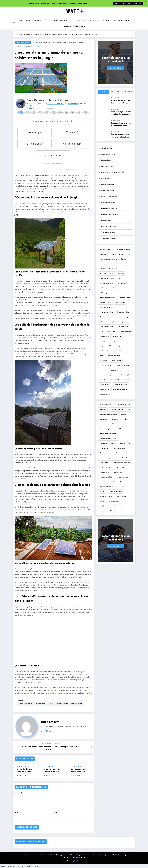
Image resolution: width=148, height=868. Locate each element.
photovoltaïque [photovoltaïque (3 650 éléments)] (104, 336)
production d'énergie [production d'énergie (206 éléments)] (106, 351)
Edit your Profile (76, 726)
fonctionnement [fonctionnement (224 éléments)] (122, 283)
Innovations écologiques (109, 196)
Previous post (47, 743)
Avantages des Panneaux (109, 154)
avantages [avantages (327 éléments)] (103, 254)
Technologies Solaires (108, 239)
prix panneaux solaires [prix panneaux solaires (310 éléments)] (123, 346)
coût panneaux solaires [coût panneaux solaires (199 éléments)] (107, 274)
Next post (59, 743)
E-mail (72, 816)
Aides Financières (107, 148)
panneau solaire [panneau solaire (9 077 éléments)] (124, 327)
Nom (33, 816)
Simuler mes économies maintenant (128, 3)
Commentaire (128, 92)
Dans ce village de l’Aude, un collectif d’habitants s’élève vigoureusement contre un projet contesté (121, 113)
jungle (59, 42)
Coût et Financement (34, 20)
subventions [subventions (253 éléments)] (103, 360)
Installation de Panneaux (23, 42)
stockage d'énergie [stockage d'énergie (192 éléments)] (114, 356)
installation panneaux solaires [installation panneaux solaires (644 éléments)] (108, 293)
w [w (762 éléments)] (105, 370)
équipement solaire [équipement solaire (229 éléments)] (106, 394)
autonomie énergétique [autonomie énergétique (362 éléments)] (123, 249)
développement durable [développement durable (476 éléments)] (107, 278)
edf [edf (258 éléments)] (120, 278)
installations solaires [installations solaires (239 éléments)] (106, 302)
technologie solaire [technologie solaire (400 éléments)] (105, 365)
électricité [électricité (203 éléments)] (103, 380)
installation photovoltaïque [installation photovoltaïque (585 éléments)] (108, 298)
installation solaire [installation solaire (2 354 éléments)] (125, 298)
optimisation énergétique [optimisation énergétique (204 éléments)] (119, 322)
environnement (52, 42)
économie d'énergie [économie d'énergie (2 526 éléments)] (106, 375)
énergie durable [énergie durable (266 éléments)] (105, 385)
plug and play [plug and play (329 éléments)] (104, 341)
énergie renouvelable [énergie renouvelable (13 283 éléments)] (121, 385)
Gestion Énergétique (108, 184)
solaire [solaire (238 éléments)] (102, 356)
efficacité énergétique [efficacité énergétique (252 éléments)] (106, 283)
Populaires (116, 92)
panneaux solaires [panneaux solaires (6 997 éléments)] (125, 331)
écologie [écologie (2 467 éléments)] (113, 370)
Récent (103, 92)
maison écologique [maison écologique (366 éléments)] (125, 317)
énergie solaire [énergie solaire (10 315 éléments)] (104, 389)
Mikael (21, 767)
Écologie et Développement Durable (59, 20)
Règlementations (106, 220)
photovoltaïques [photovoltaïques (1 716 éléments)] (118, 336)
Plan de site (67, 26)
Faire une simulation (116, 68)
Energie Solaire (81, 20)
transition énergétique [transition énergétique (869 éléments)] (122, 365)
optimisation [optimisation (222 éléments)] (103, 322)
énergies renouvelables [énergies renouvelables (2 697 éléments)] (120, 389)
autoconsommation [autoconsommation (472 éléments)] (105, 249)
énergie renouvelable (41, 42)
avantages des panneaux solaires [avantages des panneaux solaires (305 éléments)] (120, 254)
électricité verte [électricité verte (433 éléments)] (115, 380)
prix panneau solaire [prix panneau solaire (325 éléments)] (106, 346)
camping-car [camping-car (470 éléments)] (103, 264)
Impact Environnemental (109, 190)
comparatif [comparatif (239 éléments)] (115, 264)
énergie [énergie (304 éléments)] (126, 380)
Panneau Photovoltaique (100, 20)
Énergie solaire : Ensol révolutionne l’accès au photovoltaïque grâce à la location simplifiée (121, 136)
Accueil (21, 20)
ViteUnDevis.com (77, 169)
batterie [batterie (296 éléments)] (124, 259)
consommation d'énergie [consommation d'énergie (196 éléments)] (107, 269)
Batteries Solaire (106, 160)
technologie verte (78, 42)
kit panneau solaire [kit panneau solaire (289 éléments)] (123, 312)
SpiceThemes (78, 861)
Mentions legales (79, 26)
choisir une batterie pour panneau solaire (36, 748)
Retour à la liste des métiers (53, 164)
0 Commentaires (45, 46)
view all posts (46, 731)
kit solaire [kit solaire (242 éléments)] (103, 317)
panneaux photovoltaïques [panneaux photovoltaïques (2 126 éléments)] (108, 331)
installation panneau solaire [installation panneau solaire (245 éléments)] (119, 288)
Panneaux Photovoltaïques (110, 214)
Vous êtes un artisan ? (86, 169)
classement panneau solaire (67, 747)
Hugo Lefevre (21, 46)
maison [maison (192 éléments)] (112, 317)
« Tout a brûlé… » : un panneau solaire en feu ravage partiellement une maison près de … (52, 770)
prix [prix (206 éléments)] (114, 341)
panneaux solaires (67, 42)
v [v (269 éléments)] (100, 370)
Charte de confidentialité (59, 169)
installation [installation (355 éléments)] (103, 288)
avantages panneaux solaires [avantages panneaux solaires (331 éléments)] (108, 259)
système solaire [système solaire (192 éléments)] (116, 360)
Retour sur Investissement (109, 226)
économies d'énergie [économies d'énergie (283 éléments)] (123, 375)
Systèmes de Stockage (120, 20)
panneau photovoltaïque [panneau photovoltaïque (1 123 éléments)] (107, 327)
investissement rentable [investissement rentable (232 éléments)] (107, 307)
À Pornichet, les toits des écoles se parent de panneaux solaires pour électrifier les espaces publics (25, 770)
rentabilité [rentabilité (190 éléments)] (120, 351)
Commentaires (53, 800)
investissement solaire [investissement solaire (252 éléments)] (106, 312)
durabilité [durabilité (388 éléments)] (121, 274)
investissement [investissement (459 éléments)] (120, 302)
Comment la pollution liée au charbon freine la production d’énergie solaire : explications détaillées (121, 124)
